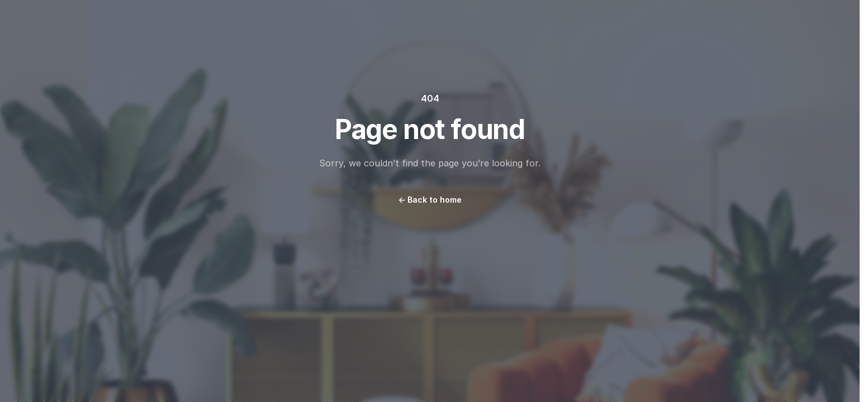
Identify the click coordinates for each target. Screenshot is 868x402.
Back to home (430, 200)
